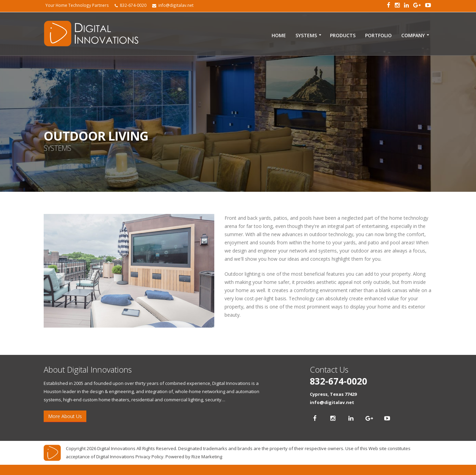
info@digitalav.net (332, 402)
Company (413, 35)
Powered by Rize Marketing (194, 457)
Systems (306, 35)
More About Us (65, 416)
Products (343, 35)
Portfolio (378, 35)
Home (279, 35)
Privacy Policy (149, 457)
